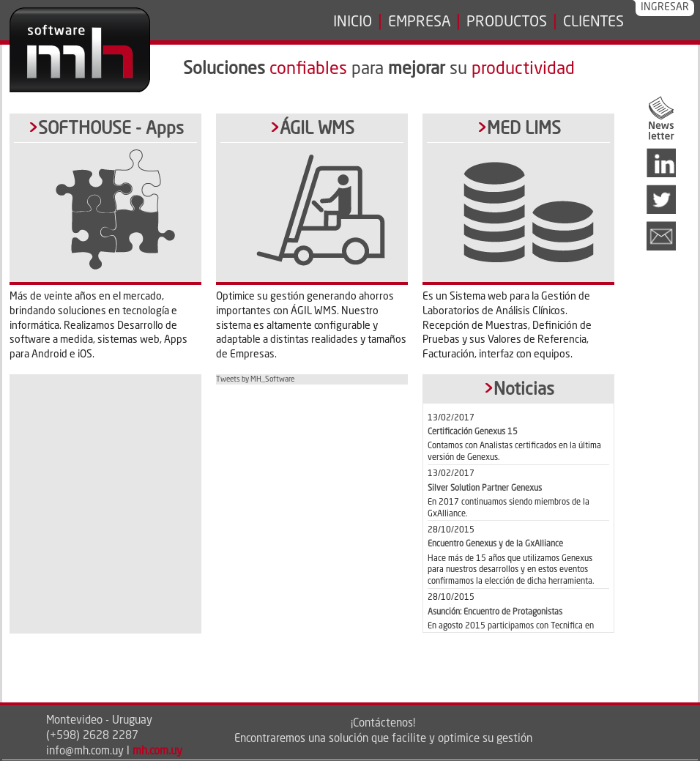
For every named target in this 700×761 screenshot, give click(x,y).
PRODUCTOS (507, 23)
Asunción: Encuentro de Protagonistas (495, 612)
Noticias (524, 390)
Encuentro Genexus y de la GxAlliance (495, 544)
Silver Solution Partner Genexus (485, 489)
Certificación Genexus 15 (473, 432)
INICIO (353, 23)
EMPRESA (420, 23)
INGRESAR (665, 7)
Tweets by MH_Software (255, 379)
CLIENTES (593, 23)
